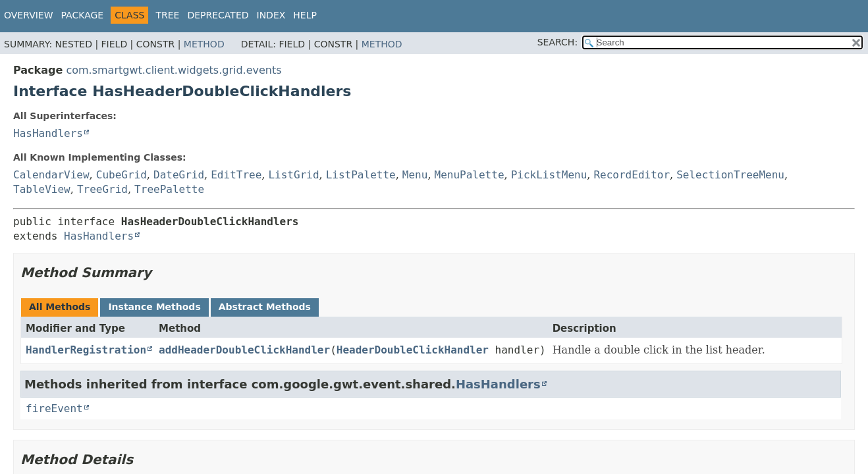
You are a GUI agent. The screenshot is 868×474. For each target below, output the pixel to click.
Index (271, 15)
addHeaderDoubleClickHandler (244, 350)
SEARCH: (557, 42)
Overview (29, 15)
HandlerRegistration (86, 350)
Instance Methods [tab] (154, 307)
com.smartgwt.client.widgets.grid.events (174, 70)
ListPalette (361, 175)
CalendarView (51, 175)
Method (204, 44)
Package (83, 15)
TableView (42, 189)
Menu (415, 175)
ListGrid (293, 175)
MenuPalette (470, 175)
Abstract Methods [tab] (265, 307)
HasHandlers (48, 133)
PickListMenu (549, 175)
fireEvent (54, 408)
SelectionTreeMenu (730, 175)
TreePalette (169, 189)
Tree (167, 15)
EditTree (236, 175)
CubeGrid (122, 175)
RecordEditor (632, 175)
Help (305, 15)
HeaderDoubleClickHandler (413, 350)
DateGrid (179, 175)
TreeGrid (102, 189)
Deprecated (218, 15)
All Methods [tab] (60, 307)
